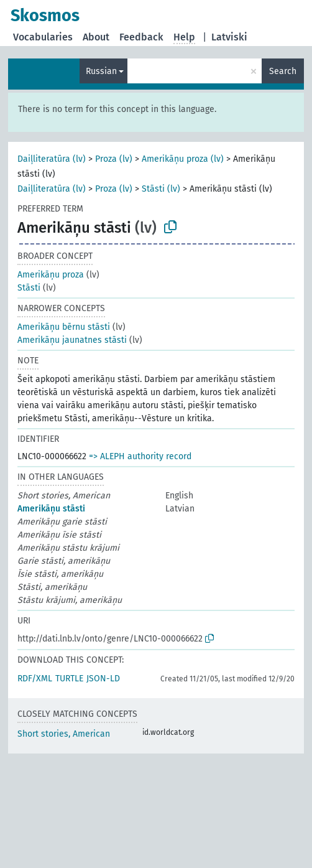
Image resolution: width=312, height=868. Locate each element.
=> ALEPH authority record (140, 456)
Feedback (141, 37)
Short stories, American (64, 734)
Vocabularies (43, 37)
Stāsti (29, 288)
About (96, 37)
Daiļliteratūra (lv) (52, 159)
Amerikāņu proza (51, 275)
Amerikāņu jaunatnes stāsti (72, 340)
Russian (101, 71)
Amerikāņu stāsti (51, 509)
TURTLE (69, 679)
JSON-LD (103, 679)
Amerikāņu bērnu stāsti (64, 327)
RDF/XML (35, 679)
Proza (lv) (114, 159)
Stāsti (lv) (161, 189)
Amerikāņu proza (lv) (183, 159)
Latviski (229, 37)
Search (283, 71)
